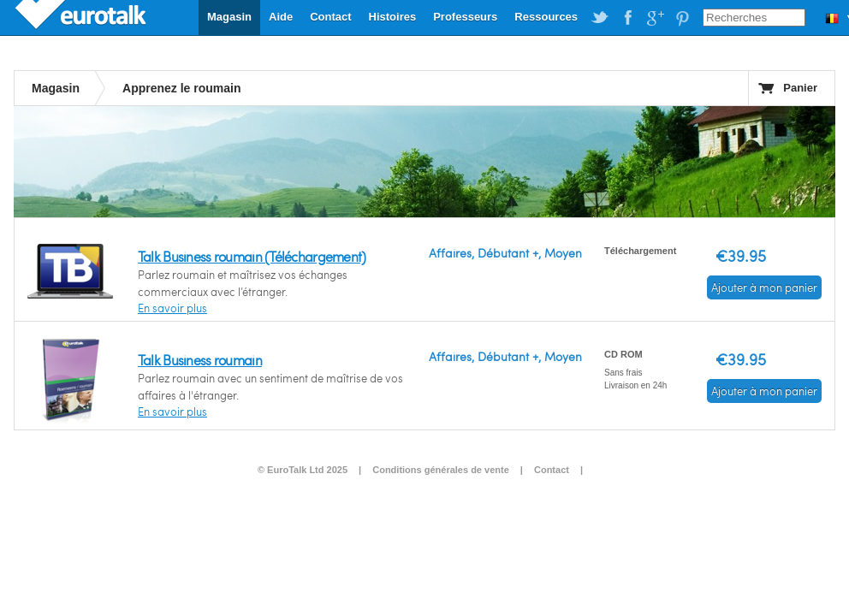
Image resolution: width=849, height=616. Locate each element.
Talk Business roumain (200, 360)
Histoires (393, 17)
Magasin (229, 17)
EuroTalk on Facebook (627, 18)
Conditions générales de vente (441, 470)
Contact (330, 17)
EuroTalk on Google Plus (655, 18)
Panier (800, 88)
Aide (281, 17)
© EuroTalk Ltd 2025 (303, 470)
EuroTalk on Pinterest (682, 18)
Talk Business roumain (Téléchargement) (252, 256)
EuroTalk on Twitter (600, 18)
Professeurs (465, 17)
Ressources (546, 17)
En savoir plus (172, 308)
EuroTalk (82, 17)
